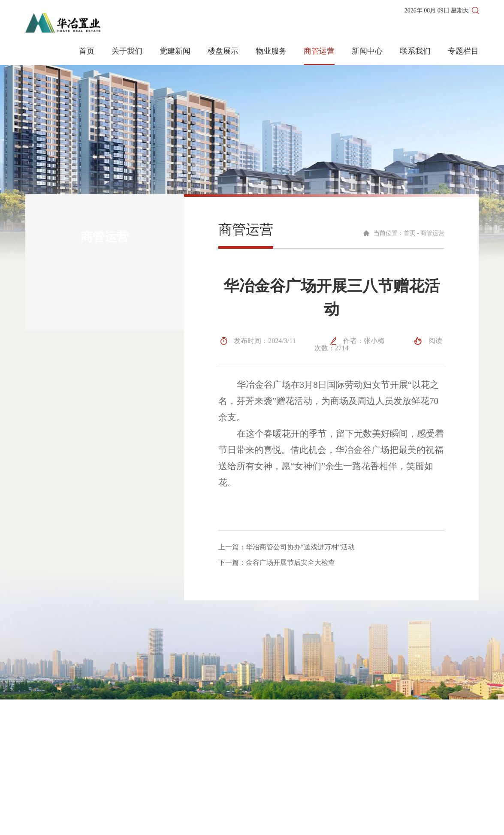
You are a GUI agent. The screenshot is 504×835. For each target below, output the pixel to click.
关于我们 (127, 51)
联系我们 (415, 51)
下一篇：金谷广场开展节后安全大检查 (277, 563)
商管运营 (319, 51)
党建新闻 (175, 51)
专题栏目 (463, 51)
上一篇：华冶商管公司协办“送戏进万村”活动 (287, 547)
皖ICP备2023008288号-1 (243, 823)
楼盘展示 (223, 51)
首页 (87, 51)
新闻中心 (367, 51)
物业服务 (271, 51)
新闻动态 (265, 767)
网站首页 (265, 752)
